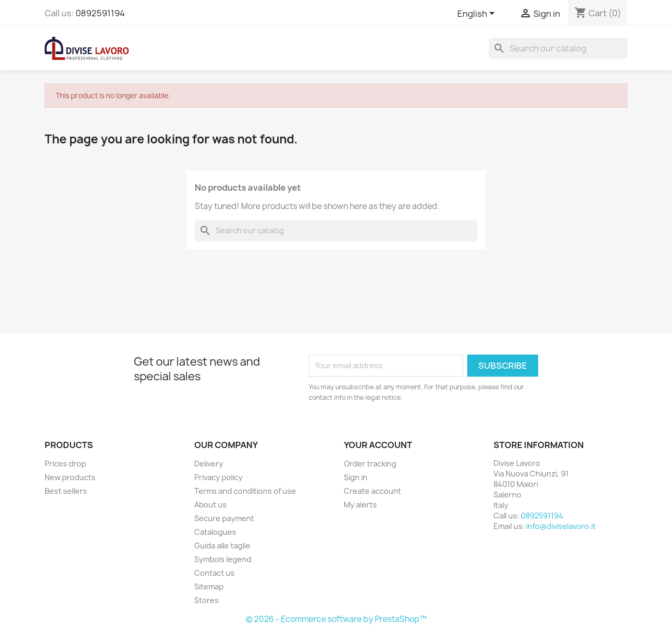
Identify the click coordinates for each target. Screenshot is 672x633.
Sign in (356, 477)
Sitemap (209, 587)
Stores (207, 600)
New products (70, 477)
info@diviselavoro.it (561, 526)
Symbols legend (223, 559)
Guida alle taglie (222, 546)
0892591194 (100, 13)
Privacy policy (218, 477)
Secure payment (224, 518)
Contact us (214, 573)
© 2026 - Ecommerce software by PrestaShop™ (336, 619)
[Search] (558, 48)
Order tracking (370, 464)
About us (211, 505)
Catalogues (215, 532)
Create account (372, 491)
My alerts (360, 505)
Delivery (209, 464)
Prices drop (65, 464)
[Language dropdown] (478, 14)
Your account (378, 445)
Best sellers (66, 491)
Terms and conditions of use (245, 491)
